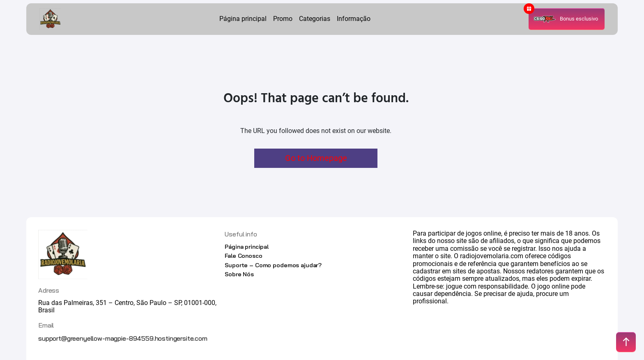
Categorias (315, 19)
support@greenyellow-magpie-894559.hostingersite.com (123, 338)
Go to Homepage (316, 158)
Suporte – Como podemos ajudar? (273, 265)
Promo (283, 19)
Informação (354, 19)
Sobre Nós (239, 274)
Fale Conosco (243, 256)
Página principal (243, 19)
